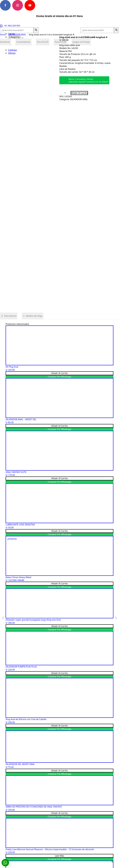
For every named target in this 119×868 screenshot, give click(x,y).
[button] (36, 30)
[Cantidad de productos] (65, 93)
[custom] (42, 5)
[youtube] (30, 5)
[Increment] (68, 93)
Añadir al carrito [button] (59, 373)
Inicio (3, 35)
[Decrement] (61, 93)
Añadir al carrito (79, 93)
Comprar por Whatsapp (60, 377)
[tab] (9, 316)
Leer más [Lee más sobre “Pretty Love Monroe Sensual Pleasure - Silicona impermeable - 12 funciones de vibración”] (59, 856)
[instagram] (18, 5)
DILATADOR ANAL (17, 35)
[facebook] (5, 5)
